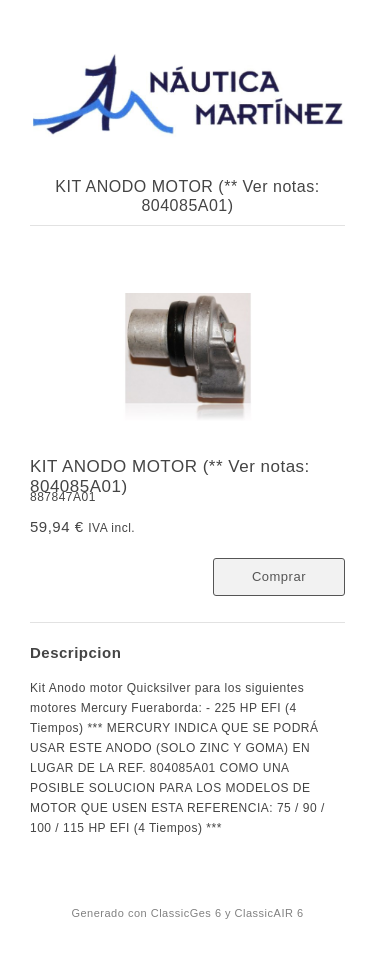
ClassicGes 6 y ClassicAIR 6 (227, 913)
